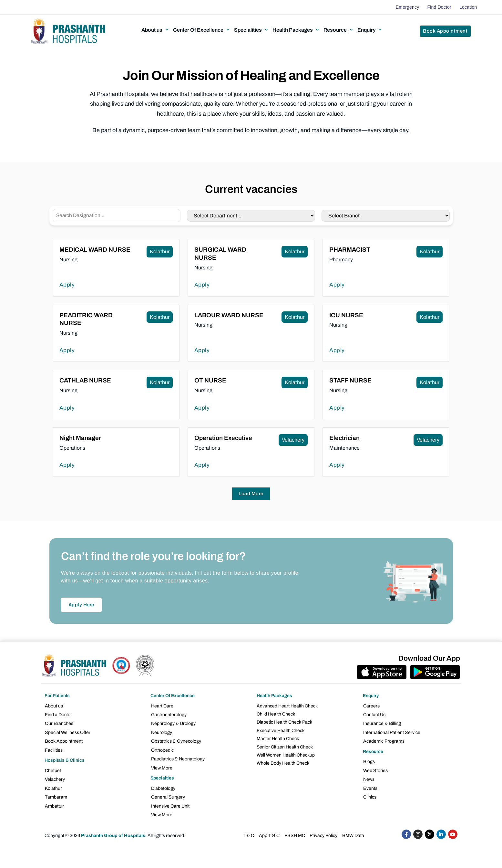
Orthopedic (162, 749)
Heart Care (162, 706)
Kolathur (53, 786)
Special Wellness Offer (67, 732)
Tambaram (56, 795)
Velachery (55, 777)
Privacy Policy (323, 832)
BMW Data (353, 832)
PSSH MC (294, 832)
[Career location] (386, 216)
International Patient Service (392, 732)
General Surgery (168, 795)
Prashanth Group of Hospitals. (114, 832)
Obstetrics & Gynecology (176, 740)
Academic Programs (384, 740)
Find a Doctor (58, 715)
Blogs (369, 760)
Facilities (54, 749)
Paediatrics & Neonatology (178, 757)
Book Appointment (64, 740)
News (369, 777)
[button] (156, 30)
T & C (249, 832)
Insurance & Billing (382, 723)
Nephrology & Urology (173, 723)
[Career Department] (251, 216)
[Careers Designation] (117, 216)
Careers (371, 706)
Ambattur (54, 803)
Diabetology (163, 786)
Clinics (370, 795)
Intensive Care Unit (170, 803)
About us (54, 706)
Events (370, 786)
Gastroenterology (169, 715)
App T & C (269, 832)
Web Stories (375, 769)
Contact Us (374, 715)
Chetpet (53, 769)
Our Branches (59, 723)
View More (161, 766)
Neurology (161, 732)
